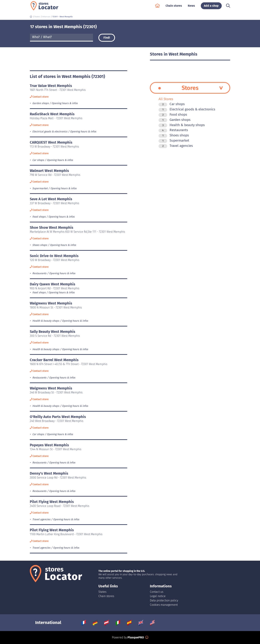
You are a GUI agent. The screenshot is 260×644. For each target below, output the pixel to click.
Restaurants (173, 130)
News (191, 7)
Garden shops (175, 120)
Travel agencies (176, 146)
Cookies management (164, 605)
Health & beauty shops (182, 125)
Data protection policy (164, 600)
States (102, 592)
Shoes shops (174, 135)
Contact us (157, 592)
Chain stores (174, 7)
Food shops (173, 114)
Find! (107, 38)
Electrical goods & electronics (187, 109)
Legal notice (158, 596)
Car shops (172, 104)
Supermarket (174, 140)
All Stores (166, 99)
